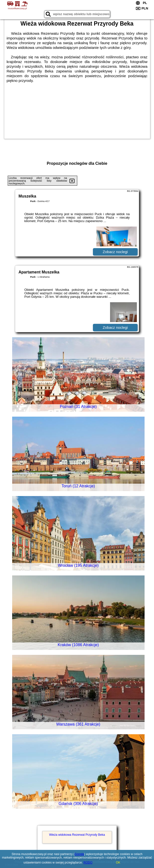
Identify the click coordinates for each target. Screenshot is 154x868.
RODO (88, 863)
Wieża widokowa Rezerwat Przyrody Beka (77, 835)
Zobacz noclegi (115, 252)
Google (79, 854)
